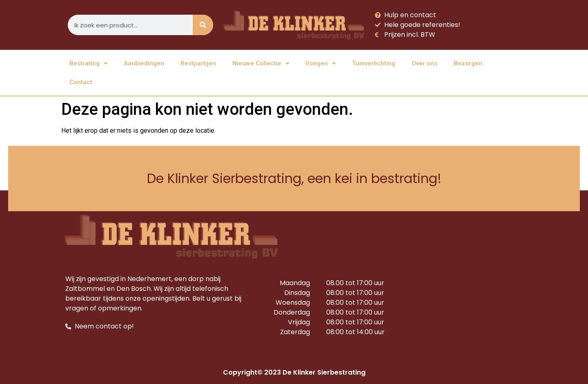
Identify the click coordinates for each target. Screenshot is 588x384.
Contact (81, 82)
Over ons (424, 63)
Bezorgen (468, 63)
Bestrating (88, 64)
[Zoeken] (203, 25)
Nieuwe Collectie (261, 64)
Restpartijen (198, 63)
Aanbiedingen (144, 63)
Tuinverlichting (374, 63)
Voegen (321, 64)
